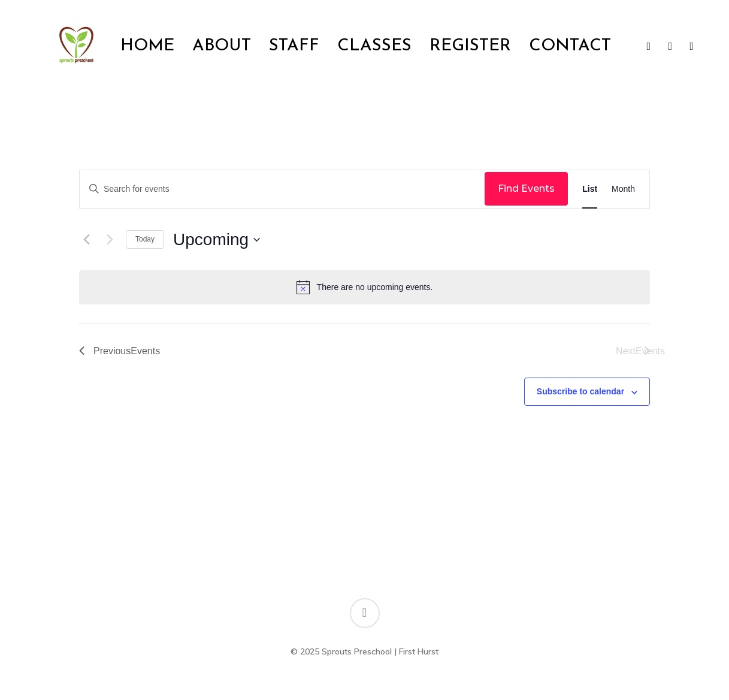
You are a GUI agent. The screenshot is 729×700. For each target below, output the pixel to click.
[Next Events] (110, 240)
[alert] (364, 287)
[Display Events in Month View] (623, 189)
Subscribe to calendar (580, 391)
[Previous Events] (86, 240)
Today (145, 239)
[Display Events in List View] (590, 189)
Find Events (526, 188)
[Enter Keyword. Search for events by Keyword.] (282, 189)
